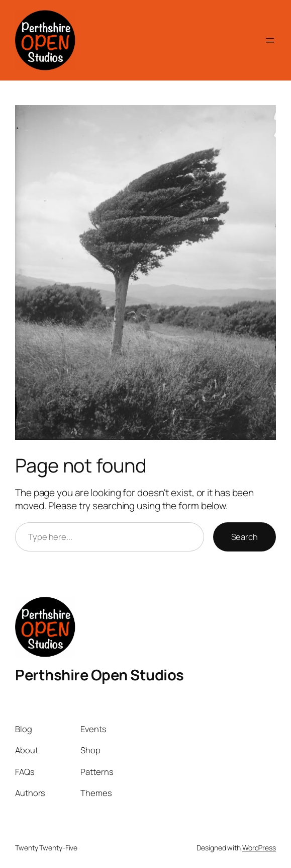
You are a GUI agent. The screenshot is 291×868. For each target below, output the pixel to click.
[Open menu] (270, 40)
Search (245, 537)
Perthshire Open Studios (100, 675)
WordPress (259, 848)
